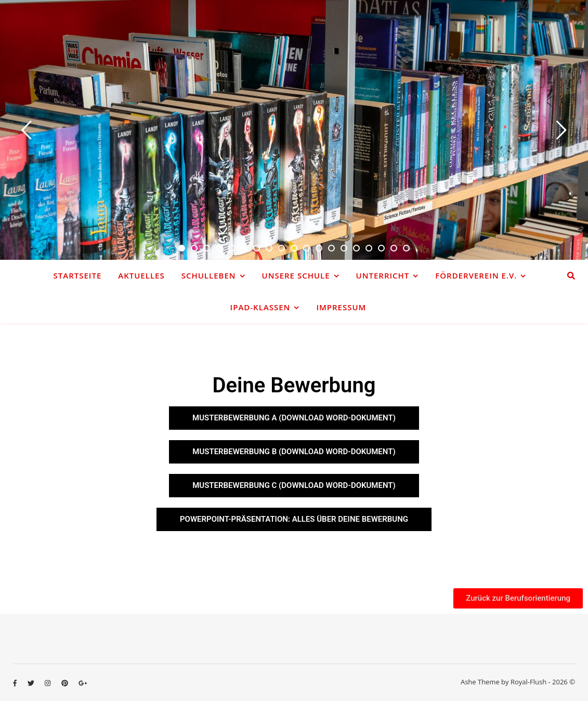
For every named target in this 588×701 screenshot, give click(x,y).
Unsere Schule (296, 275)
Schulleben (209, 275)
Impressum (341, 307)
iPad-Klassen (260, 307)
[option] (294, 130)
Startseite (78, 275)
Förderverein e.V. (476, 275)
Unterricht (383, 275)
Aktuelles (141, 275)
